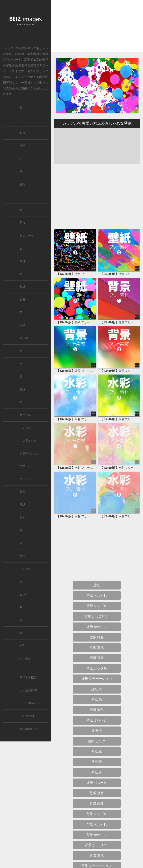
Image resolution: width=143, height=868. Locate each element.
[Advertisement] (97, 29)
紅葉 (22, 184)
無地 (22, 518)
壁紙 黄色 (97, 710)
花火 (22, 223)
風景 (22, 146)
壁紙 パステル (97, 783)
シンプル (25, 428)
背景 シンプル (97, 814)
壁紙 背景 (97, 658)
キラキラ (25, 338)
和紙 (22, 287)
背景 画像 (97, 803)
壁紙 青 (97, 762)
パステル (25, 659)
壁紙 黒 (97, 699)
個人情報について (31, 729)
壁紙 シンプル (97, 606)
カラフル (25, 415)
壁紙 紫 (97, 751)
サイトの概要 (28, 677)
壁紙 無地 (97, 647)
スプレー (25, 466)
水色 (22, 646)
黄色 (22, 556)
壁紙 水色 (97, 793)
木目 (22, 261)
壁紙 (9, 65)
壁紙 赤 (97, 731)
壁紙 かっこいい (97, 616)
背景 (22, 492)
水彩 (22, 325)
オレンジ (25, 569)
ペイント (25, 479)
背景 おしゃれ (97, 824)
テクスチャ (27, 236)
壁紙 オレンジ (97, 720)
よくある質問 (28, 690)
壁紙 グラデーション (97, 679)
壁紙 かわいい (97, 627)
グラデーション (30, 453)
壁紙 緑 (97, 772)
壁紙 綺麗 (97, 637)
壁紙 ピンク (97, 741)
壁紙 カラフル (97, 668)
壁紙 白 (97, 689)
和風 (22, 133)
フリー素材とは (30, 703)
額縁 (22, 389)
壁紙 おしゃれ (97, 595)
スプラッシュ (28, 441)
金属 (22, 300)
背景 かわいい (97, 835)
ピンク (24, 595)
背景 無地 (97, 855)
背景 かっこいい (97, 845)
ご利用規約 (27, 716)
